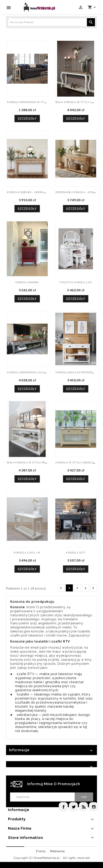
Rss (83, 807)
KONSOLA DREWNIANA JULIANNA (29, 372)
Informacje (19, 750)
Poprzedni (61, 588)
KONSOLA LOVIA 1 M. (27, 553)
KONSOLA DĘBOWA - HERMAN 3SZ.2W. (32, 192)
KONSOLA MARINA (27, 282)
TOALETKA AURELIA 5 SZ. (76, 282)
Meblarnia (57, 851)
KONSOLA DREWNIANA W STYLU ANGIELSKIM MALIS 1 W (44, 102)
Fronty (41, 851)
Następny (93, 588)
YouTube (93, 807)
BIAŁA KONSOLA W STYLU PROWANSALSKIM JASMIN (41, 463)
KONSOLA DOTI (76, 553)
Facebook (63, 807)
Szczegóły (27, 119)
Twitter (73, 807)
